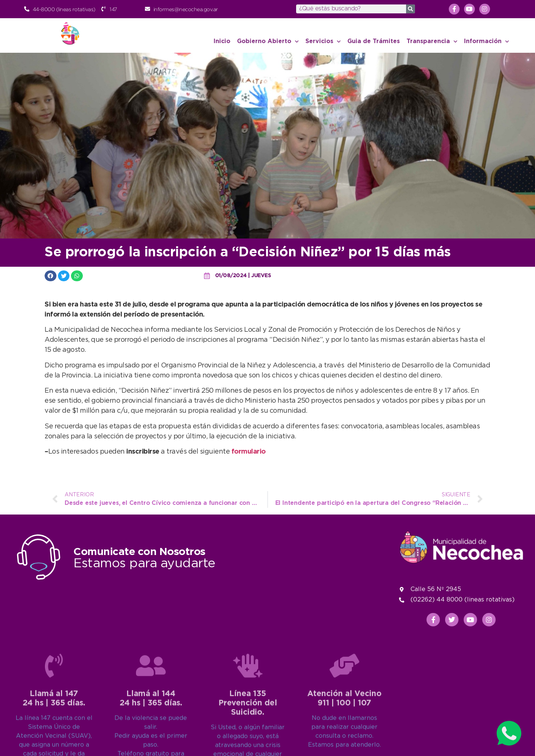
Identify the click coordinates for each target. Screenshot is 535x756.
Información (487, 41)
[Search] (411, 9)
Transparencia (432, 41)
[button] (51, 276)
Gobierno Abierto (268, 41)
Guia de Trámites (374, 41)
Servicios (323, 41)
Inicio (222, 41)
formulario (249, 452)
